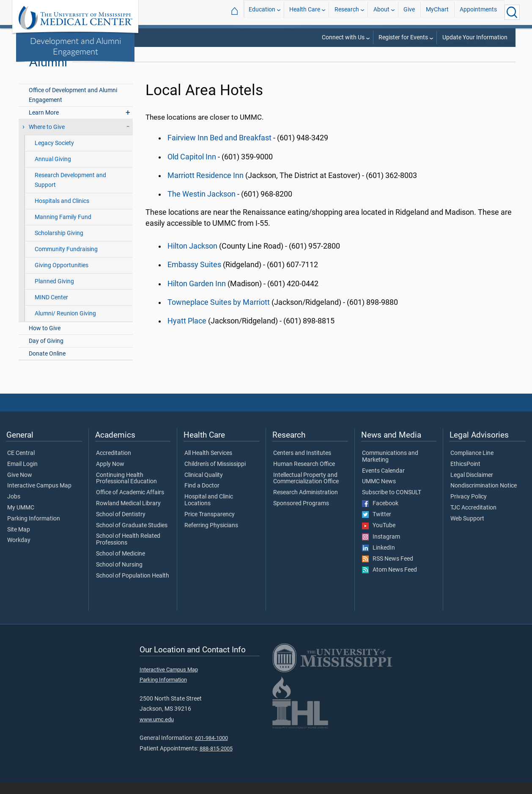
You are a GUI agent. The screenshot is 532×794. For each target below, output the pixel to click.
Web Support (467, 530)
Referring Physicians (211, 537)
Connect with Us (343, 37)
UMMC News (379, 493)
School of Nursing (119, 576)
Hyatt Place (187, 332)
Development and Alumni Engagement (75, 46)
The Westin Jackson (202, 205)
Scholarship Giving (59, 245)
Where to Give (469, 55)
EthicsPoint (465, 476)
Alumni (506, 55)
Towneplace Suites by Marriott (219, 314)
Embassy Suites (194, 276)
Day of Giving (46, 352)
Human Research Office (304, 476)
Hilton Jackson (192, 257)
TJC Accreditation (473, 519)
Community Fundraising (66, 261)
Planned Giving (54, 293)
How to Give (45, 340)
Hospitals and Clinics (62, 212)
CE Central (21, 465)
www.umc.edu (157, 731)
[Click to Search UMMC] (512, 12)
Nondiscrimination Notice (484, 497)
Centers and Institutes (302, 465)
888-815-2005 (216, 760)
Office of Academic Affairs (130, 504)
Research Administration (306, 504)
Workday (19, 552)
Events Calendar (383, 482)
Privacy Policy (469, 508)
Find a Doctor (202, 497)
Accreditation (114, 465)
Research (347, 12)
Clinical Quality (204, 487)
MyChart (437, 12)
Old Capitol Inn (192, 168)
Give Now (20, 487)
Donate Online (47, 365)
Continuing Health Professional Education (126, 490)
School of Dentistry (121, 526)
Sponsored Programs (301, 515)
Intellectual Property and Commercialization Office (306, 490)
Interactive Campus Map (39, 497)
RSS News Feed (388, 570)
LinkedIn (378, 559)
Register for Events (403, 37)
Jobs (14, 508)
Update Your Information (475, 37)
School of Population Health (133, 587)
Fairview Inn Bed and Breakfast (219, 150)
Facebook (380, 515)
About (381, 12)
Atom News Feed (389, 581)
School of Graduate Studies (132, 537)
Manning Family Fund (63, 229)
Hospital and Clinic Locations (209, 512)
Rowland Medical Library (128, 515)
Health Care (305, 12)
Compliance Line (472, 465)
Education (262, 12)
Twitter (377, 526)
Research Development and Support (70, 192)
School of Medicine (121, 565)
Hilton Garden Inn (197, 295)
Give (409, 12)
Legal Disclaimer (472, 487)
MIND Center (51, 309)
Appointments (478, 12)
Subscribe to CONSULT (392, 504)
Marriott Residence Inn (206, 187)
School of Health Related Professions (128, 551)
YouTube (379, 537)
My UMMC (21, 519)
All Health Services (208, 465)
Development (424, 55)
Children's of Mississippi (215, 476)
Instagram (381, 548)
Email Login (22, 476)
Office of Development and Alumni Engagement (73, 107)
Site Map (19, 541)
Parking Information (34, 530)
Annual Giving (53, 171)
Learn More (44, 124)
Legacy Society (54, 155)
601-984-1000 (211, 749)
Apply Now (110, 476)
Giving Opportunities (62, 277)
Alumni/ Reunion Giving (65, 325)
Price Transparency (210, 526)
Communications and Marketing (390, 468)
